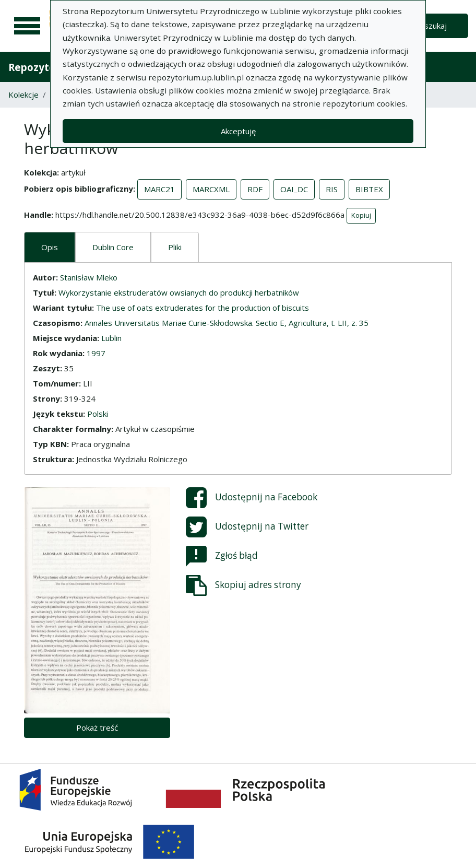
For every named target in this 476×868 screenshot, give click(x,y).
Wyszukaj (430, 26)
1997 (96, 353)
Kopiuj (361, 215)
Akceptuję (238, 131)
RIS (332, 189)
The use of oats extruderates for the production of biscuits (203, 308)
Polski (98, 414)
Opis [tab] (50, 247)
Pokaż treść (97, 728)
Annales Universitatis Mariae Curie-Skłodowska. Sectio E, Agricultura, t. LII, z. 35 (227, 323)
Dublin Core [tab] (113, 247)
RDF (255, 189)
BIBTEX (369, 189)
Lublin (111, 338)
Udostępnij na (252, 498)
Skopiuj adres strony (243, 585)
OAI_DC (294, 189)
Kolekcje (23, 95)
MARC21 (159, 189)
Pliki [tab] (175, 247)
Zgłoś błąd (222, 556)
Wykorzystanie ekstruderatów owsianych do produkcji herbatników (179, 292)
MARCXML (211, 189)
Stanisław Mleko (89, 277)
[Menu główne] (27, 26)
